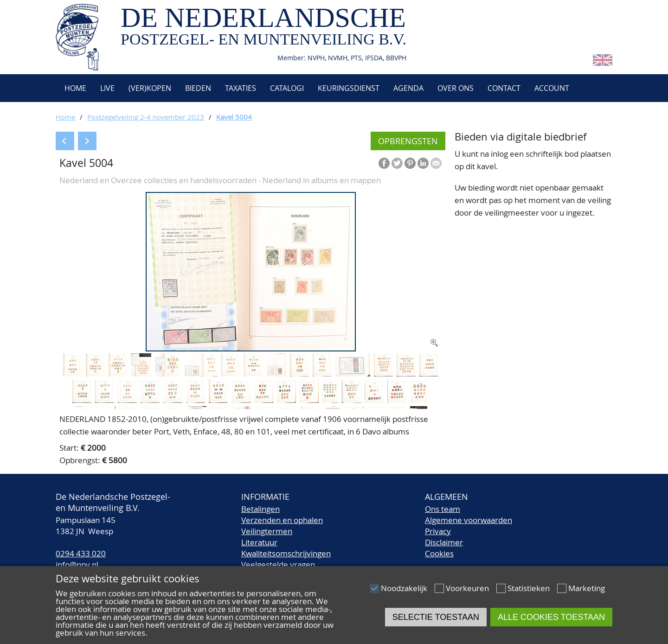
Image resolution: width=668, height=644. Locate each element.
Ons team (443, 509)
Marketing (587, 588)
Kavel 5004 (234, 117)
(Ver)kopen (150, 88)
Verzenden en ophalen (282, 520)
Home (74, 88)
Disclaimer (444, 542)
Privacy (438, 531)
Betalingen (260, 509)
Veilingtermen (267, 531)
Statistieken (529, 588)
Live (107, 88)
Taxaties (241, 88)
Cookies (439, 553)
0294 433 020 (81, 553)
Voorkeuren (467, 588)
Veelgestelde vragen (278, 564)
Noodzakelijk (404, 588)
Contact (504, 88)
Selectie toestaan (436, 617)
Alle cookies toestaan (551, 617)
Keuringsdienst (349, 88)
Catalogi (287, 88)
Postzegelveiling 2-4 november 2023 (146, 117)
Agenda (408, 88)
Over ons (456, 88)
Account (552, 88)
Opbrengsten (408, 141)
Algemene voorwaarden (469, 520)
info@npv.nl (77, 564)
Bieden (198, 88)
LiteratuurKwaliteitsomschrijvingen (286, 548)
